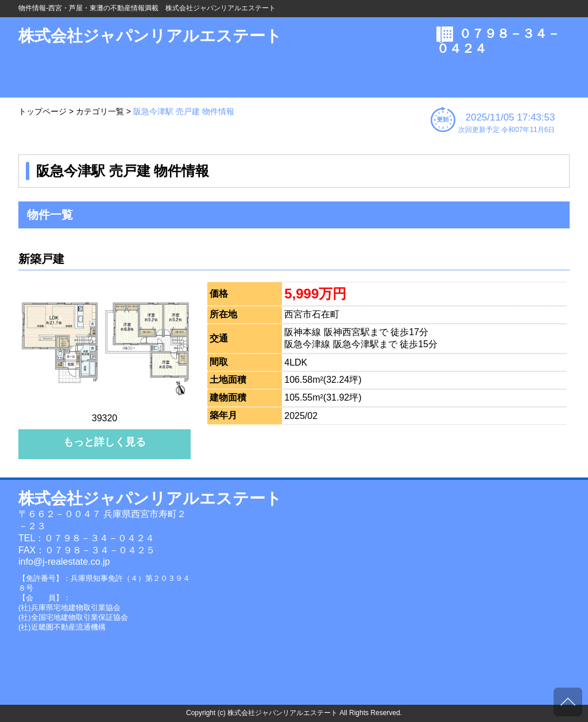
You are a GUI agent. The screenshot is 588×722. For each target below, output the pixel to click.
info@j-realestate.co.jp (64, 562)
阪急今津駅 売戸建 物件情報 (184, 111)
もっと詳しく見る (105, 442)
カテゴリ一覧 (100, 111)
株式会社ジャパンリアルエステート (150, 36)
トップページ (42, 111)
